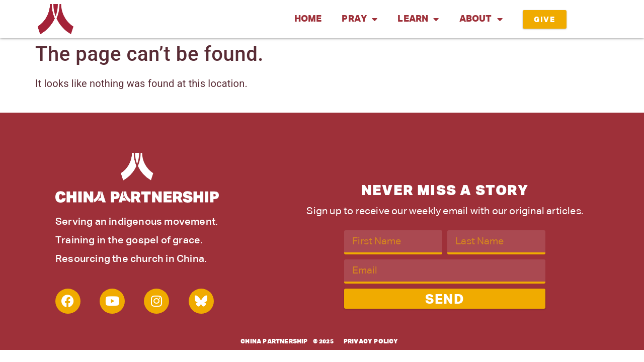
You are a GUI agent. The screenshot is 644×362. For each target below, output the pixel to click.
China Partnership (274, 342)
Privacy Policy (371, 342)
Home (308, 19)
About (481, 19)
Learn (418, 19)
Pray (359, 19)
